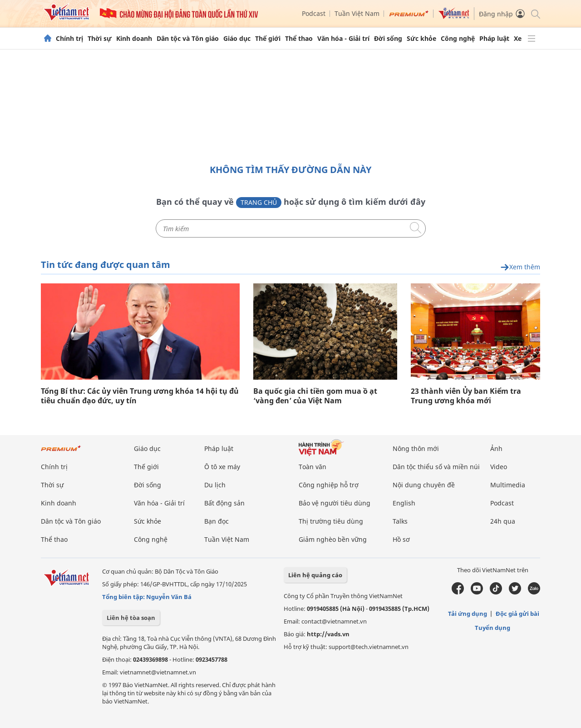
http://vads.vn (328, 634)
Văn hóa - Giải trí (343, 39)
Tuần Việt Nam (357, 13)
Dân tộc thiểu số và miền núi (436, 467)
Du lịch (215, 485)
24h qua (503, 521)
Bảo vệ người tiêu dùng (335, 503)
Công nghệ (458, 39)
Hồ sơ (401, 539)
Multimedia (508, 485)
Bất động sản (224, 503)
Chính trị (69, 39)
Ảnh (496, 448)
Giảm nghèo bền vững (333, 539)
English (404, 503)
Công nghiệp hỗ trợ (329, 485)
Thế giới (268, 39)
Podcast (314, 13)
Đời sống (388, 39)
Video (499, 467)
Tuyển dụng (492, 628)
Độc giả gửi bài (517, 614)
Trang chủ (259, 202)
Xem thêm (520, 267)
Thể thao (299, 39)
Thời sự (100, 39)
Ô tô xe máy (222, 467)
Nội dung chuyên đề (424, 485)
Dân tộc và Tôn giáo (188, 39)
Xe (518, 39)
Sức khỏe (421, 39)
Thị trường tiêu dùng (331, 521)
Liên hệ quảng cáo (315, 575)
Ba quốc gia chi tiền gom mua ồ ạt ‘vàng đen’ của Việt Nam (315, 396)
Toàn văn (313, 467)
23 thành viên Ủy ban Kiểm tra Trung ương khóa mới (466, 396)
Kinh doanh (134, 39)
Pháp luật (494, 39)
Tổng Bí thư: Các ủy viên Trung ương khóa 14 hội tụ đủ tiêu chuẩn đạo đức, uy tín (140, 396)
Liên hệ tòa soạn (131, 618)
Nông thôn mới (416, 448)
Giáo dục (237, 39)
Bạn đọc (217, 521)
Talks (400, 521)
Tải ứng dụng (468, 614)
